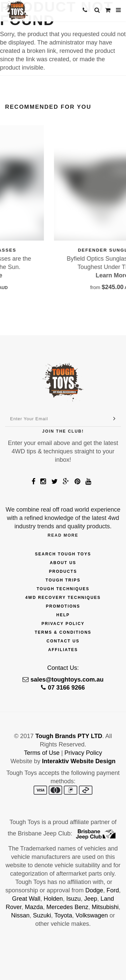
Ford (113, 890)
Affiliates (63, 650)
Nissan (20, 915)
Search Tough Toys (63, 554)
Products (63, 571)
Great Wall (26, 899)
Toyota (63, 915)
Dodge (94, 890)
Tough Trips (63, 580)
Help (63, 615)
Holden (53, 899)
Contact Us (63, 641)
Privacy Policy (63, 624)
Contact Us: (63, 668)
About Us (63, 563)
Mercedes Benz (67, 907)
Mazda (34, 907)
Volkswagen (92, 915)
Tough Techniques (63, 589)
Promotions (63, 606)
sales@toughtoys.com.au (63, 680)
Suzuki (42, 915)
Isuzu (73, 899)
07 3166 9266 (63, 688)
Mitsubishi (105, 907)
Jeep (91, 899)
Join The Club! (63, 431)
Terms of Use (42, 753)
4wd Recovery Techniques (63, 598)
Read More (63, 535)
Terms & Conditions (63, 632)
